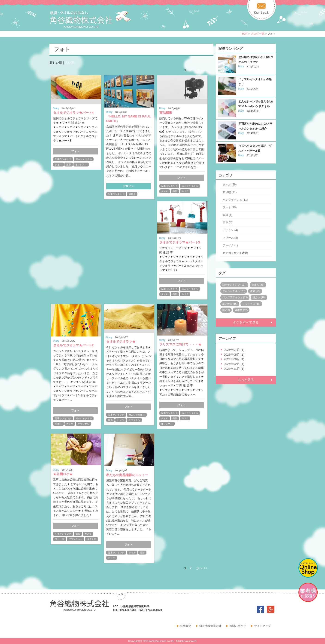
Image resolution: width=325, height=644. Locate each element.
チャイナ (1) (230, 245)
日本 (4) (228, 222)
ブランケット (76, 539)
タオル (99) (230, 185)
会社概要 (185, 626)
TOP (244, 34)
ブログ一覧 (257, 34)
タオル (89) (258, 285)
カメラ (185, 191)
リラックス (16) (251, 304)
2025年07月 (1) (234, 350)
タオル (58, 165)
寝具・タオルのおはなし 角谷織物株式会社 (90, 19)
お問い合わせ (238, 626)
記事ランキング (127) (234, 285)
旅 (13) (226, 310)
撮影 (69, 165)
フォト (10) (230, 207)
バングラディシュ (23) (235, 297)
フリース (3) (230, 238)
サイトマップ (262, 626)
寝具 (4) (228, 215)
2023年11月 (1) (234, 369)
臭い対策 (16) (230, 304)
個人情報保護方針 (210, 626)
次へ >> (202, 70)
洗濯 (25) (255, 291)
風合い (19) (259, 297)
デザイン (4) (230, 230)
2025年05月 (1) (234, 355)
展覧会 (132, 194)
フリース (60, 539)
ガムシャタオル (84, 159)
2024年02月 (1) (234, 364)
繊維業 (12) (241, 310)
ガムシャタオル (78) (234, 291)
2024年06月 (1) (234, 359)
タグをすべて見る (246, 322)
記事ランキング (63, 159)
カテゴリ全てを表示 (235, 253)
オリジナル (81, 165)
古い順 (70, 63)
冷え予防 (91, 539)
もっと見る (246, 380)
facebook (261, 609)
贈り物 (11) (230, 192)
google (271, 609)
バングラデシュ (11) (235, 200)
